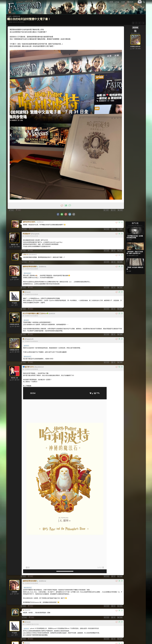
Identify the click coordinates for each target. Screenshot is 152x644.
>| (143, 23)
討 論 (117, 2)
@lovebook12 (27, 355)
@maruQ (26, 319)
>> (140, 23)
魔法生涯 (130, 2)
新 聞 (111, 2)
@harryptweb (27, 272)
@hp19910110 (28, 586)
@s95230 (26, 345)
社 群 (123, 2)
